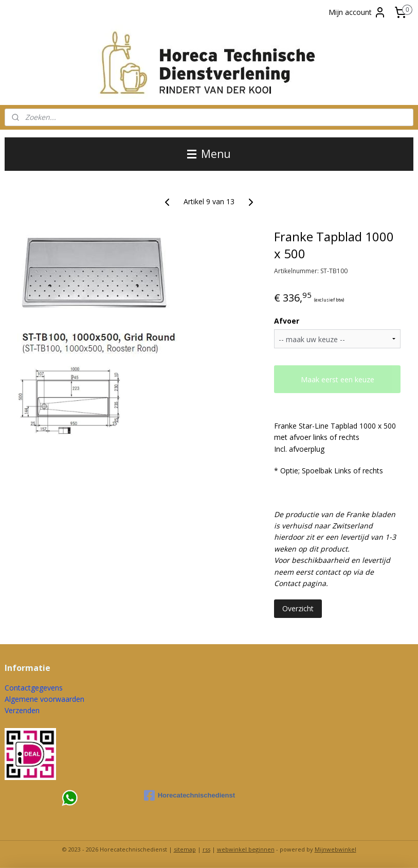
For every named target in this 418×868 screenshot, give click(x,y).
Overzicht (298, 608)
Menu (209, 154)
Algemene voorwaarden (44, 699)
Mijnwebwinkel (335, 849)
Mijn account (357, 12)
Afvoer (287, 321)
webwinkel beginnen (246, 849)
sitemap (185, 849)
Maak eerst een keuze (338, 379)
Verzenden (22, 710)
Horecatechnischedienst (189, 795)
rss (206, 849)
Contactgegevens (34, 688)
